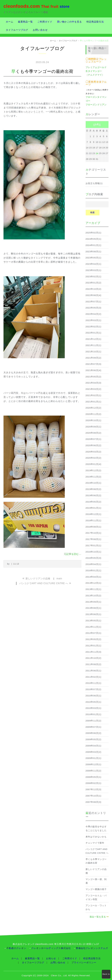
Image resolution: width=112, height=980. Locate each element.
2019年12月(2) (93, 470)
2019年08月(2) (93, 489)
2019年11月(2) (93, 477)
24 (97, 153)
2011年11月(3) (93, 652)
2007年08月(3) (93, 802)
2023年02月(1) (93, 277)
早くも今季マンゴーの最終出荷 (96, 861)
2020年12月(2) (93, 408)
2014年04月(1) (93, 577)
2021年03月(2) (93, 389)
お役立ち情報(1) (94, 183)
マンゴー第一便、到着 (96, 881)
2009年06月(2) (93, 733)
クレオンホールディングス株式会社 (51, 948)
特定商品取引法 (95, 22)
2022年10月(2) (93, 289)
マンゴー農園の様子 (96, 889)
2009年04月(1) (93, 746)
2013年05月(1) (93, 621)
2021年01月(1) (93, 402)
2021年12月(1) (93, 339)
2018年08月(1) (93, 527)
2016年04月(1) (93, 564)
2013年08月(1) (93, 608)
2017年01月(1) (93, 546)
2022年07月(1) (93, 302)
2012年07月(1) (93, 633)
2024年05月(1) (93, 239)
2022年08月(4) (93, 295)
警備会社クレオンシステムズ (92, 948)
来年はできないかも (96, 837)
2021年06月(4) (93, 370)
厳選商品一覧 (25, 22)
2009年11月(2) (93, 721)
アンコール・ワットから (96, 907)
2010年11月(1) (93, 683)
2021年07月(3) (93, 364)
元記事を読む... (72, 554)
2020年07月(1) (93, 439)
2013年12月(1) (93, 583)
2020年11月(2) (93, 414)
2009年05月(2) (93, 739)
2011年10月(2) (93, 658)
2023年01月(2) (93, 283)
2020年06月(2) (93, 445)
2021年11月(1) (93, 345)
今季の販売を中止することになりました (96, 829)
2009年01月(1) (93, 758)
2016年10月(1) (93, 552)
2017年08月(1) (93, 539)
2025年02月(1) (93, 233)
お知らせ (51, 958)
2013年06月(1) (93, 614)
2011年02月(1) (93, 677)
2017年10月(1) (93, 533)
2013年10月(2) (93, 596)
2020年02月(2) (93, 458)
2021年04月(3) (93, 383)
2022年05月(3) (93, 308)
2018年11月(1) (93, 521)
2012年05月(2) (93, 639)
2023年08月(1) (93, 252)
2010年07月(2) (93, 689)
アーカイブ (93, 223)
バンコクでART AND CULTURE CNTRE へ (97, 851)
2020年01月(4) (93, 464)
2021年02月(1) (93, 395)
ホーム (10, 22)
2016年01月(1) (93, 571)
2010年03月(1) (93, 708)
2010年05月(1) (93, 702)
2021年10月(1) (93, 352)
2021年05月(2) (93, 377)
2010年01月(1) (93, 714)
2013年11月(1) (93, 589)
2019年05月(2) (93, 502)
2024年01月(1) (93, 245)
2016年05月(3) (93, 558)
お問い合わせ (40, 30)
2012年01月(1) (93, 646)
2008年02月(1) (93, 783)
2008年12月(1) (93, 764)
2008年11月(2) (93, 771)
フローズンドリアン (96, 105)
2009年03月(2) (93, 752)
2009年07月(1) (93, 727)
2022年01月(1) (93, 333)
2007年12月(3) (93, 789)
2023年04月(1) (93, 264)
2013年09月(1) (93, 602)
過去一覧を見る (98, 917)
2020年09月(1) (93, 427)
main (59, 579)
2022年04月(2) (93, 314)
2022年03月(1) (93, 320)
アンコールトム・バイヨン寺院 (96, 897)
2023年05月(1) (93, 258)
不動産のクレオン (16, 948)
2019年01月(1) (93, 508)
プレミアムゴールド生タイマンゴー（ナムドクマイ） (96, 71)
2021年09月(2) (93, 358)
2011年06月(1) (93, 671)
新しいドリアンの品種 (96, 871)
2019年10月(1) (93, 483)
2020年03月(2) (93, 452)
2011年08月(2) (93, 664)
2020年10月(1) (93, 420)
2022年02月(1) (93, 327)
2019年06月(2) (93, 495)
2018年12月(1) (93, 514)
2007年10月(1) (93, 796)
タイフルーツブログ (17, 30)
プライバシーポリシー (84, 963)
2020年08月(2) (93, 433)
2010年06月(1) (93, 696)
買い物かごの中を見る (69, 22)
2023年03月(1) (93, 270)
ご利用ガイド (45, 22)
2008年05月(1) (93, 777)
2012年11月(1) (93, 627)
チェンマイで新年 (95, 843)
